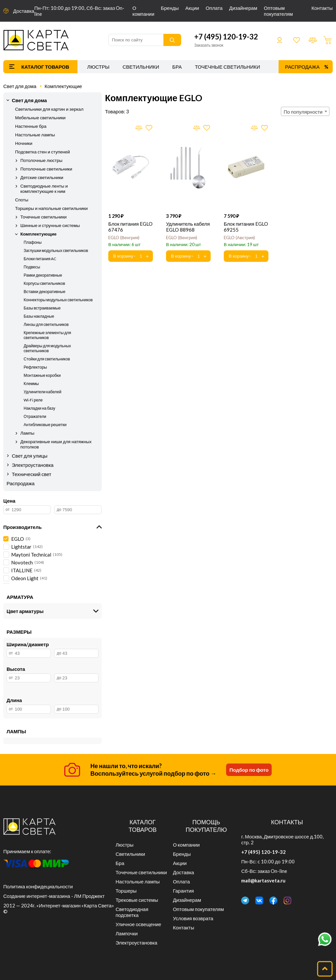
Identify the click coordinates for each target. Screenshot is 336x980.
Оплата (214, 8)
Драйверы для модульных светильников (47, 348)
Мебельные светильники (40, 118)
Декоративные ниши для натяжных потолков (56, 444)
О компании (143, 11)
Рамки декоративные (43, 275)
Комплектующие (63, 86)
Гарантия (183, 891)
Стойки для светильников (47, 359)
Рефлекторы (35, 367)
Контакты (322, 8)
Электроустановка (33, 465)
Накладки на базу (39, 408)
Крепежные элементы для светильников (47, 335)
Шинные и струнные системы (50, 225)
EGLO (124, 238)
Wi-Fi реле (33, 400)
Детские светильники (42, 177)
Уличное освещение (138, 924)
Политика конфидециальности (38, 886)
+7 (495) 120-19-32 (226, 37)
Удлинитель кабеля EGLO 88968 (188, 227)
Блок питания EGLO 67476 (130, 227)
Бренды (170, 8)
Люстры (98, 67)
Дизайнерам (243, 8)
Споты (22, 200)
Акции (192, 8)
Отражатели (35, 416)
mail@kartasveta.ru (263, 880)
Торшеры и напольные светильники (51, 208)
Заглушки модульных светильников (56, 251)
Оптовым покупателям (278, 11)
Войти (280, 40)
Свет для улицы (30, 456)
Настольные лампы (35, 135)
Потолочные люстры (41, 160)
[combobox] (305, 111)
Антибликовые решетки (45, 425)
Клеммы (31, 384)
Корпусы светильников (44, 283)
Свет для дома (20, 86)
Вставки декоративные (44, 292)
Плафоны (33, 242)
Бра (177, 67)
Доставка (24, 11)
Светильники (141, 67)
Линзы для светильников (46, 324)
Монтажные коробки (42, 375)
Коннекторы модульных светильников (58, 300)
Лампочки (126, 933)
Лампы (27, 433)
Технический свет (32, 474)
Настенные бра (31, 126)
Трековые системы (137, 900)
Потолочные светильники (46, 169)
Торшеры (126, 891)
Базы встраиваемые (42, 308)
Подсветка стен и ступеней (42, 152)
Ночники (24, 143)
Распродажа (302, 67)
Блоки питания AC (40, 259)
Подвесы (32, 267)
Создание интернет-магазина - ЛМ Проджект (54, 896)
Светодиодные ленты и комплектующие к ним (44, 189)
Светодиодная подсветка (132, 912)
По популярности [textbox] (303, 112)
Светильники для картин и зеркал (49, 109)
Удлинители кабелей (42, 392)
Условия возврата (193, 918)
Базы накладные (39, 316)
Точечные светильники (228, 67)
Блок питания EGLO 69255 (246, 227)
